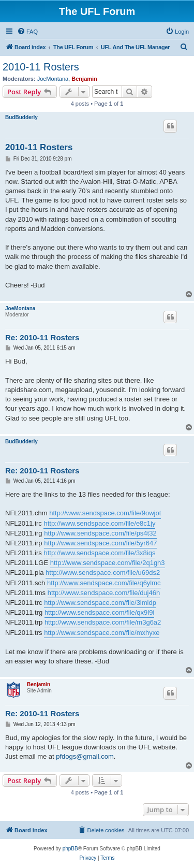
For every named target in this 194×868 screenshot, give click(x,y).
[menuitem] (27, 32)
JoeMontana (53, 79)
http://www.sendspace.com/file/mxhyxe (102, 633)
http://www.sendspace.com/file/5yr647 (100, 543)
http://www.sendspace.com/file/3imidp (100, 603)
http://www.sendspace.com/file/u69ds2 (103, 573)
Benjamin (84, 79)
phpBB (70, 849)
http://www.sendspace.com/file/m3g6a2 (103, 622)
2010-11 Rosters (41, 67)
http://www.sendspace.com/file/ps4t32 (100, 533)
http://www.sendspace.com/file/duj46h (104, 593)
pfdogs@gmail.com (85, 756)
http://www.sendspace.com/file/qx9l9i (99, 612)
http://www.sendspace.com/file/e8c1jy (99, 523)
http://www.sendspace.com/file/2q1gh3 (108, 563)
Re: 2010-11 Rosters (42, 337)
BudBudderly (21, 117)
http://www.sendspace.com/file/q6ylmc (104, 583)
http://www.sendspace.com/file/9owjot (105, 513)
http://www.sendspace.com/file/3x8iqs (99, 553)
